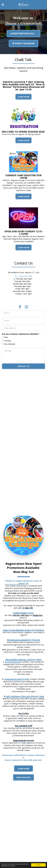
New (6, 340)
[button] (3, 5)
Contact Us (24, 369)
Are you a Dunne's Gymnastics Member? (21, 337)
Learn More (24, 97)
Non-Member (10, 347)
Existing (7, 344)
